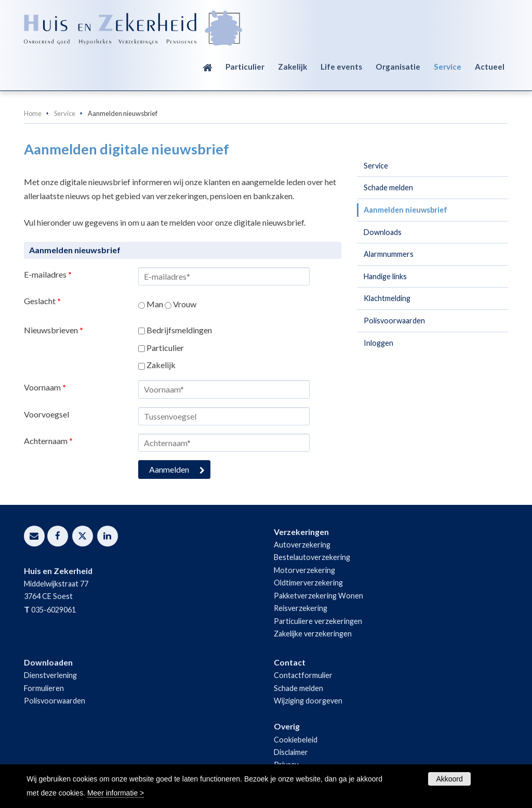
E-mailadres (48, 274)
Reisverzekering (301, 608)
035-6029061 (54, 610)
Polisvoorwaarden (55, 701)
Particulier (165, 348)
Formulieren (44, 688)
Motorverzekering (304, 570)
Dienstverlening (50, 675)
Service (65, 113)
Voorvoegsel (46, 414)
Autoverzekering (302, 545)
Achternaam (48, 441)
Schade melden (298, 688)
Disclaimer (291, 752)
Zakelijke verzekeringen (313, 634)
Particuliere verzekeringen (318, 621)
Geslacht (42, 301)
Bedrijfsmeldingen (179, 330)
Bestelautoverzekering (312, 557)
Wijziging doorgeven (308, 701)
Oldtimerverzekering (308, 583)
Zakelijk (161, 365)
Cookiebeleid (296, 740)
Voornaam (45, 387)
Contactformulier (303, 675)
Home (33, 113)
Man (155, 304)
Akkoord (449, 779)
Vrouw (185, 304)
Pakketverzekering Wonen (318, 596)
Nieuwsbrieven (54, 330)
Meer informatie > (116, 793)
